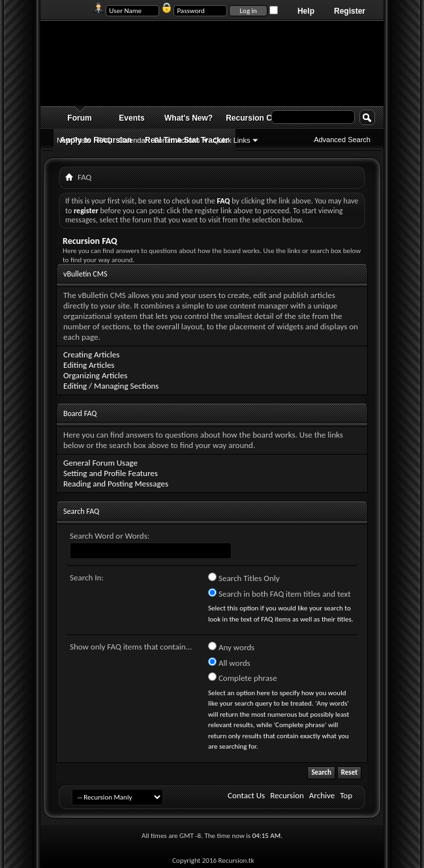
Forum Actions (177, 140)
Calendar (133, 140)
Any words (231, 647)
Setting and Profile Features (111, 473)
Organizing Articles (95, 375)
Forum (79, 118)
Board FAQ (80, 413)
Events (131, 118)
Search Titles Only (244, 578)
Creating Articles (91, 354)
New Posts (74, 140)
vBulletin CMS (85, 274)
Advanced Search (342, 140)
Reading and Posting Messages (116, 484)
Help (306, 11)
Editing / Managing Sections (111, 386)
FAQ (105, 140)
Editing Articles (89, 365)
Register (350, 11)
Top (346, 795)
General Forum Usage (100, 463)
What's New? (189, 118)
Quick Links (232, 140)
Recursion (287, 795)
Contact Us (246, 795)
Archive (322, 795)
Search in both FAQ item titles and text (279, 593)
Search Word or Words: (110, 536)
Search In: (87, 577)
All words (229, 663)
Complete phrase (243, 678)
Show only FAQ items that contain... (131, 647)
